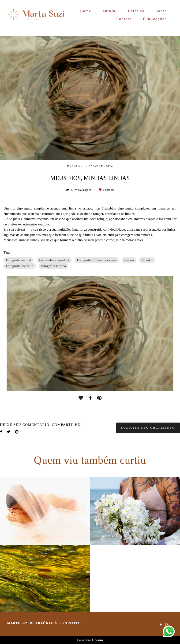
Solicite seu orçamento (148, 428)
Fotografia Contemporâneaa (97, 260)
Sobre (161, 11)
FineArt (147, 260)
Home (86, 11)
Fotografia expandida (54, 260)
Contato (124, 19)
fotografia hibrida (54, 266)
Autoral (110, 11)
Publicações (155, 19)
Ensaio (129, 260)
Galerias (136, 11)
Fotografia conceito (20, 266)
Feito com (90, 640)
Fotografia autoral (19, 260)
